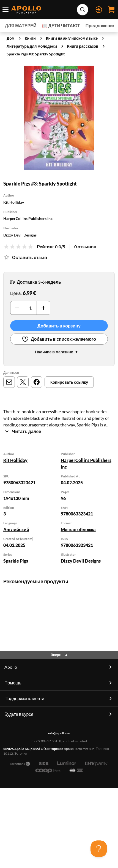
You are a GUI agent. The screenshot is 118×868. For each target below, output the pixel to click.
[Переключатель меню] (6, 10)
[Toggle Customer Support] (99, 849)
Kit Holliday (15, 460)
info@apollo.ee (59, 793)
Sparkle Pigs (16, 561)
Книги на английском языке (72, 38)
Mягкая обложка (78, 529)
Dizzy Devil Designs (81, 561)
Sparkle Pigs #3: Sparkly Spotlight (36, 54)
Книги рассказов (83, 46)
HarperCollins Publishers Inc (86, 463)
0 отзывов (85, 247)
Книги (30, 38)
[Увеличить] (43, 308)
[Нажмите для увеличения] (59, 118)
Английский (16, 529)
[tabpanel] (59, 508)
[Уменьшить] (17, 308)
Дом (11, 38)
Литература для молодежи (32, 46)
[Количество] (30, 308)
